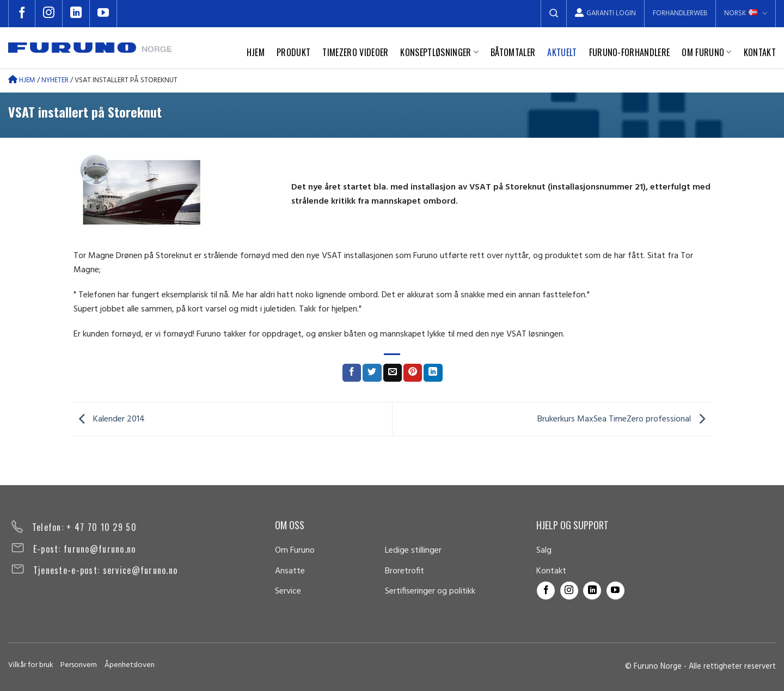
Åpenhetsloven (130, 665)
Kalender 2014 (109, 419)
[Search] (554, 14)
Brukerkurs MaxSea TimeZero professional (624, 419)
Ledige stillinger (413, 551)
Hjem (256, 52)
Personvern (79, 665)
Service (288, 591)
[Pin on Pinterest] (413, 373)
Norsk (746, 13)
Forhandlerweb (680, 13)
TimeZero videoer (355, 52)
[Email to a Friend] (393, 373)
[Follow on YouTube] (103, 14)
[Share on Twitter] (372, 373)
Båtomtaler (513, 52)
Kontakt (760, 52)
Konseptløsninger (439, 52)
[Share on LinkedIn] (433, 373)
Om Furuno (706, 52)
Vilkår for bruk (31, 665)
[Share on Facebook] (352, 373)
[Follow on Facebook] (22, 14)
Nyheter (55, 80)
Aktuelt (562, 52)
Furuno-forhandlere (630, 52)
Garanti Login (605, 13)
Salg (544, 551)
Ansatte (290, 571)
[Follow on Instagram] (49, 14)
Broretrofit (405, 571)
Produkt (293, 52)
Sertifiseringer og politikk (430, 591)
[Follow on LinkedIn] (76, 14)
